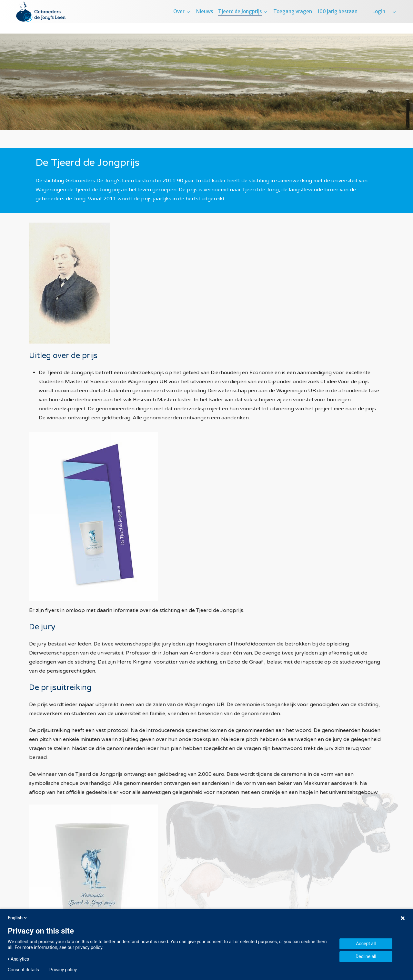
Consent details (23, 970)
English (18, 918)
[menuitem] (394, 17)
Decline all (366, 956)
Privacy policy (63, 970)
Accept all (366, 944)
